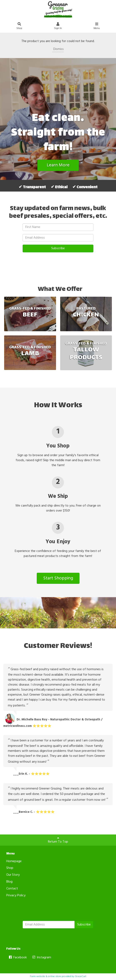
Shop (19, 27)
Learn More (58, 165)
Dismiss (58, 49)
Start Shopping (58, 578)
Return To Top (58, 840)
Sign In (58, 27)
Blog (9, 882)
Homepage (14, 861)
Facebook (18, 958)
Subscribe (58, 248)
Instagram (41, 958)
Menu (97, 27)
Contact (12, 889)
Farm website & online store (45, 976)
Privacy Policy (16, 895)
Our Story (13, 875)
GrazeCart (81, 976)
